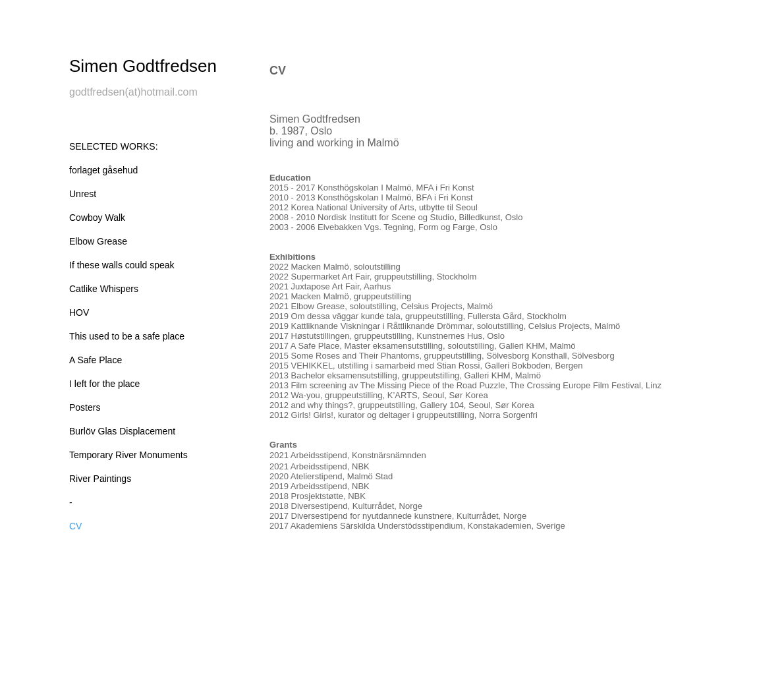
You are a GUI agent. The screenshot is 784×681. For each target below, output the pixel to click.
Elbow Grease (98, 241)
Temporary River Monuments (128, 455)
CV (75, 526)
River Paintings (100, 479)
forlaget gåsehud (103, 170)
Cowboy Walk (97, 218)
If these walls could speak (122, 265)
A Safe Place (96, 360)
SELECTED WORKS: (114, 146)
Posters (85, 407)
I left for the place (104, 384)
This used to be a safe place (127, 336)
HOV (79, 312)
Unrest (83, 194)
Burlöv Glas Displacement (122, 431)
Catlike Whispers (104, 289)
